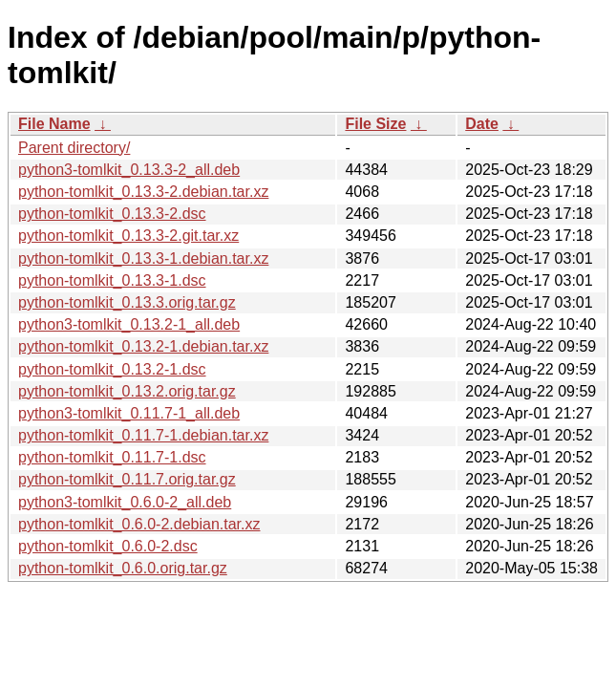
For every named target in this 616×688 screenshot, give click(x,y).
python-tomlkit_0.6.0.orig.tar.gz (123, 568)
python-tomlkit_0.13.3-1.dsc (112, 280)
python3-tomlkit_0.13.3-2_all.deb (129, 170)
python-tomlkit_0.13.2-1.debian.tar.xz (143, 346)
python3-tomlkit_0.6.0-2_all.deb (125, 502)
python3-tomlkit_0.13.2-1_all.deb (129, 324)
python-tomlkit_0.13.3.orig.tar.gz (127, 302)
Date (482, 124)
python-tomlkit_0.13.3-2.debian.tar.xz (143, 192)
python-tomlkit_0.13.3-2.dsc (112, 214)
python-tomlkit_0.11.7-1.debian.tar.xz (143, 435)
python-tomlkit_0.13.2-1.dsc (112, 369)
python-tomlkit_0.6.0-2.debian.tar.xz (139, 524)
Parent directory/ (74, 148)
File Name (54, 124)
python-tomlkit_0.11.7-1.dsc (112, 457)
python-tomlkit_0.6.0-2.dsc (108, 546)
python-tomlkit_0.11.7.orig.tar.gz (127, 479)
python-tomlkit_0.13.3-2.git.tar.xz (128, 236)
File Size (375, 124)
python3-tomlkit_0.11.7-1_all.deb (129, 413)
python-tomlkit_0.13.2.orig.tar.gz (127, 391)
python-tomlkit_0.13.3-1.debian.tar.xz (143, 258)
